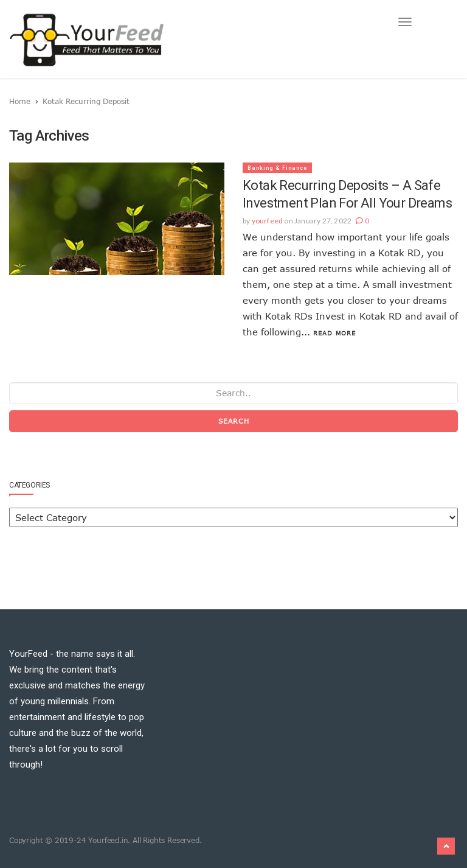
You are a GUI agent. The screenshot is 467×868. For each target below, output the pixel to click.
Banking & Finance (277, 168)
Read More (334, 333)
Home (20, 101)
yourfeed (268, 221)
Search (234, 421)
